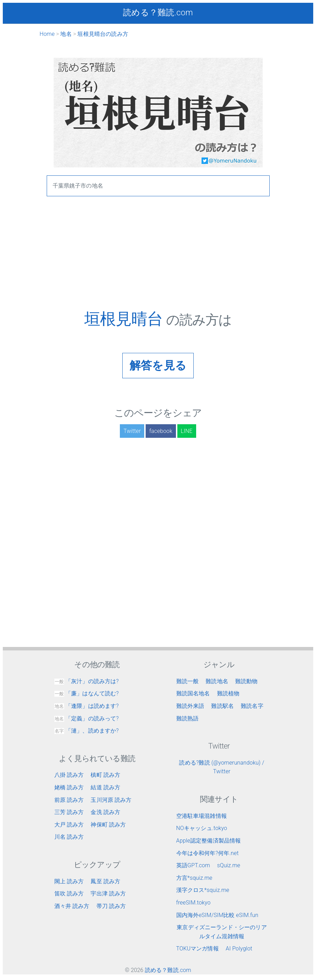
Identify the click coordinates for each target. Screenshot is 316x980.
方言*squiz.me (194, 878)
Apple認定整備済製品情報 (209, 841)
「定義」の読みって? (87, 718)
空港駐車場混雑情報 (202, 816)
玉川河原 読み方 (111, 800)
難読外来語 (190, 706)
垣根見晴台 (125, 319)
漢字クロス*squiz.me (203, 890)
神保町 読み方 (108, 825)
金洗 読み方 (105, 812)
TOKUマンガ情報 (198, 949)
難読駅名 (222, 706)
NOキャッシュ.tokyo (202, 828)
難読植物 (228, 693)
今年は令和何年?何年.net (208, 853)
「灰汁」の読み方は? (87, 681)
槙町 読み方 (105, 775)
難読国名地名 (193, 693)
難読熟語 (188, 718)
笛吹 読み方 (69, 894)
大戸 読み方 (69, 825)
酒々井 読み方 (72, 906)
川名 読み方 (69, 837)
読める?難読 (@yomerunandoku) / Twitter (222, 767)
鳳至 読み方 (105, 881)
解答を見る (158, 365)
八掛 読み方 (69, 775)
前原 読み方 (69, 800)
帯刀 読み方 (111, 906)
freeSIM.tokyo (194, 903)
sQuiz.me (229, 865)
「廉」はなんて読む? (87, 693)
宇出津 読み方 (108, 894)
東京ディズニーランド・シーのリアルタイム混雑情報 (222, 932)
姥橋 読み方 (69, 787)
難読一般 (188, 681)
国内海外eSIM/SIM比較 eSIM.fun (217, 915)
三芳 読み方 (69, 812)
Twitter (132, 431)
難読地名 (217, 681)
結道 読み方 (105, 787)
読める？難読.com (158, 13)
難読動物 (246, 681)
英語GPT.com (193, 865)
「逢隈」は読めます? (87, 706)
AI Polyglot (239, 949)
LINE (187, 431)
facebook (161, 431)
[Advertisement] (158, 261)
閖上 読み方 (69, 881)
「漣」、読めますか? (87, 731)
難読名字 (252, 706)
